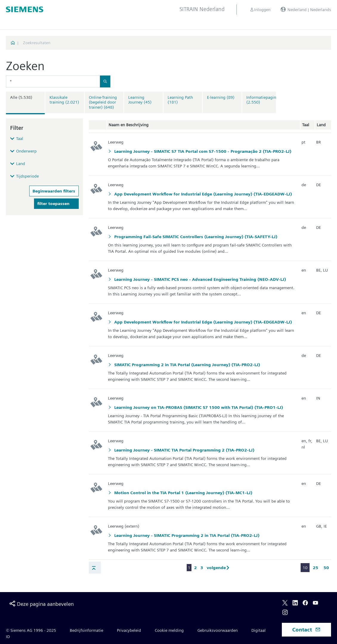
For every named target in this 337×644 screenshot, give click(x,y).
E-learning (221, 97)
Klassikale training (64, 100)
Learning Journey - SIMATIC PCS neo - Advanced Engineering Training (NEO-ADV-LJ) (200, 279)
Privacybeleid (129, 630)
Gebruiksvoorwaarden (218, 630)
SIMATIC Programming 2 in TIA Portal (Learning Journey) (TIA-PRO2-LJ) (187, 365)
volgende (219, 568)
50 (326, 568)
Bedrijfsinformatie (86, 630)
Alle (21, 97)
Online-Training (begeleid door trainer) (103, 102)
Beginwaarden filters (54, 191)
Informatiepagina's (264, 100)
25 (316, 568)
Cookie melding (169, 630)
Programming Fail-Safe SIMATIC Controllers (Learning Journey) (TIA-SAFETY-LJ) (195, 237)
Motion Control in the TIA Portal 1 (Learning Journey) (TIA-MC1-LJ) (183, 493)
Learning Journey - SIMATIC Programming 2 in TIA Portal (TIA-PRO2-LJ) (186, 535)
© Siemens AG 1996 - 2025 (31, 630)
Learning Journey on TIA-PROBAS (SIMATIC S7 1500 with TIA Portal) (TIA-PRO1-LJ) (198, 407)
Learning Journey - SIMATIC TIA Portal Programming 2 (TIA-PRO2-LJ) (184, 450)
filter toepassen (53, 204)
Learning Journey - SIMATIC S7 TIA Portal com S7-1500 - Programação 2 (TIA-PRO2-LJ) (202, 151)
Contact (306, 630)
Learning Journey (140, 100)
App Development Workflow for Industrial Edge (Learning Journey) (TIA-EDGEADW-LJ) (202, 194)
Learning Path (180, 100)
